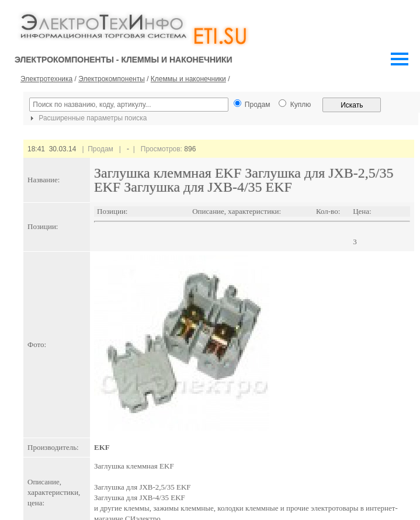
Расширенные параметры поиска (87, 118)
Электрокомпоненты (112, 79)
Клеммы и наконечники (188, 79)
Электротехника (46, 79)
